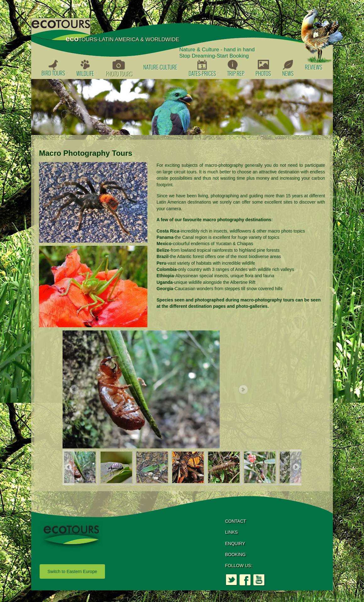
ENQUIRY (235, 543)
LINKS (231, 532)
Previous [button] (74, 390)
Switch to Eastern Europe (72, 571)
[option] (182, 107)
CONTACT (236, 521)
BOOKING (235, 554)
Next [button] (243, 390)
